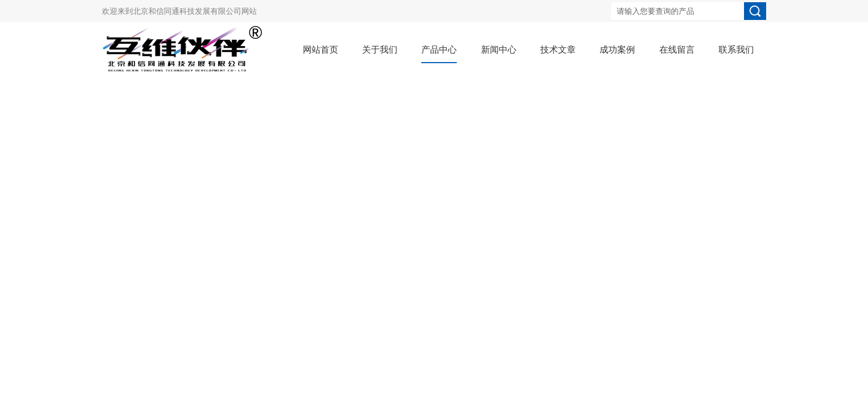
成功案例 (617, 50)
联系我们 (736, 50)
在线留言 (677, 50)
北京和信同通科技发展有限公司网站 (195, 11)
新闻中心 (499, 50)
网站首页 (321, 50)
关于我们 (380, 50)
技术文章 (558, 50)
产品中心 (439, 50)
